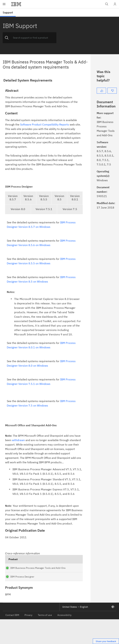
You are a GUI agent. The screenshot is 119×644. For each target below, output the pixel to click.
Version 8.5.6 (28, 198)
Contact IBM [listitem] (12, 640)
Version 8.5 (59, 198)
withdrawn (18, 440)
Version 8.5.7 (13, 198)
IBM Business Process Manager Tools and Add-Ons (14, 576)
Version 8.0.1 (75, 198)
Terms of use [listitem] (45, 640)
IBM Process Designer (15, 597)
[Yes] (101, 91)
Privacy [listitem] (28, 640)
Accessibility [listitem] (64, 640)
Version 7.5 (70, 209)
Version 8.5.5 (44, 198)
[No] (112, 91)
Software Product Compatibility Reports (45, 124)
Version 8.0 (18, 209)
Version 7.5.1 (44, 209)
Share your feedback (106, 641)
